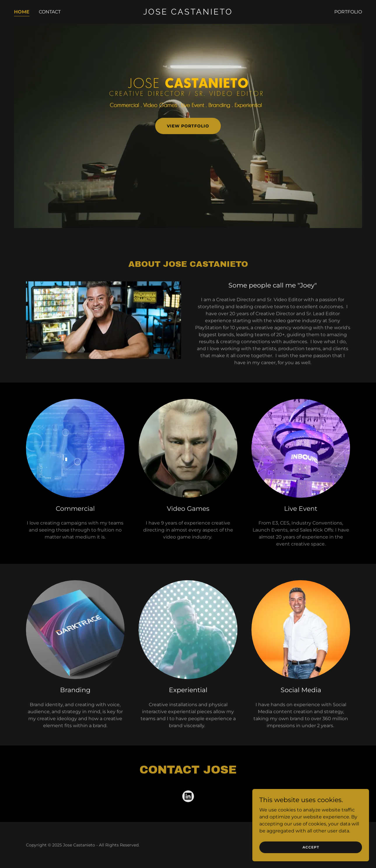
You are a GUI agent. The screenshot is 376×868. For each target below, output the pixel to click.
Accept (311, 847)
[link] (188, 13)
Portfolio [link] (348, 12)
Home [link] (22, 12)
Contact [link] (50, 12)
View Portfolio (188, 126)
